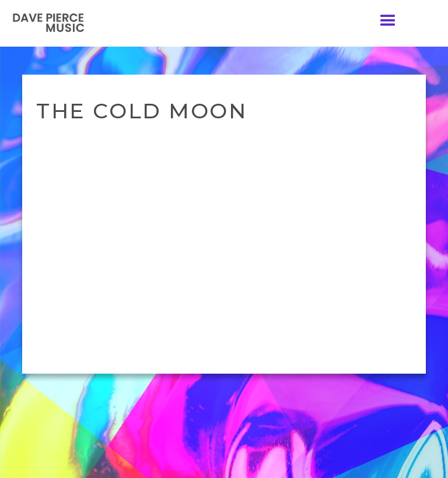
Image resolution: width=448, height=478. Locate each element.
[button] (388, 21)
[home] (50, 22)
